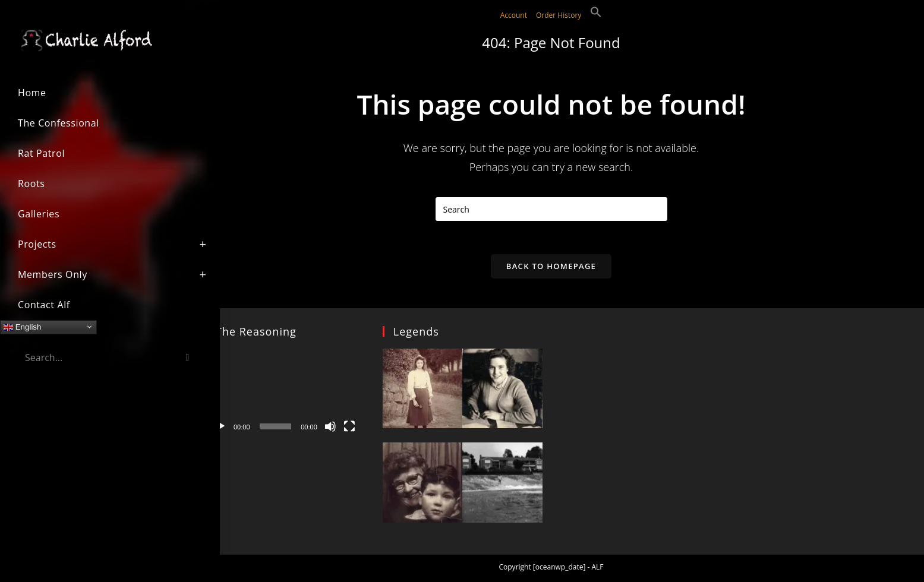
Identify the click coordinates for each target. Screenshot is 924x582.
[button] (596, 15)
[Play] (220, 429)
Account (514, 15)
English (22, 327)
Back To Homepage (551, 268)
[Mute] (330, 429)
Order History (559, 15)
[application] (285, 396)
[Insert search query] (551, 209)
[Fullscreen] (349, 429)
